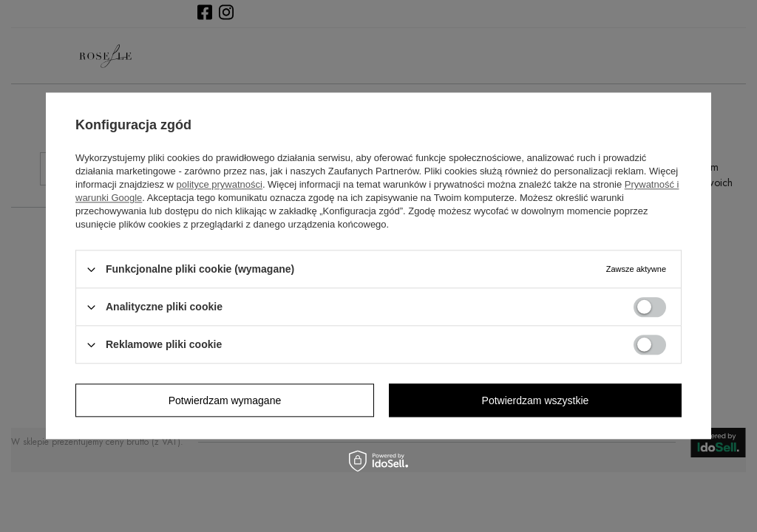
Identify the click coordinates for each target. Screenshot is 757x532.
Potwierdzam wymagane (225, 400)
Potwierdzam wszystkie (536, 400)
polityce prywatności (220, 184)
